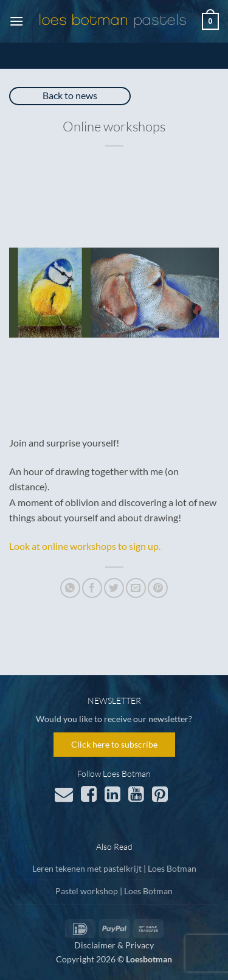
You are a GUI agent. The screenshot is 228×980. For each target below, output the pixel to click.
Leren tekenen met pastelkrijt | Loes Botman (114, 868)
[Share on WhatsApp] (70, 588)
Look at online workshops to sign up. (85, 546)
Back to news (70, 95)
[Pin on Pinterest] (158, 588)
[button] (16, 21)
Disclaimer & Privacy (114, 945)
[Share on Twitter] (114, 588)
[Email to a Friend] (136, 588)
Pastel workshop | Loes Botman (114, 891)
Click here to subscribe (114, 744)
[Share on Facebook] (92, 588)
